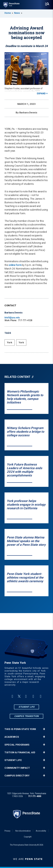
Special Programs (17, 745)
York (10, 342)
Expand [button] (41, 94)
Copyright (28, 837)
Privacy (7, 831)
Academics (12, 737)
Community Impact (17, 768)
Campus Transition (26, 716)
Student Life (26, 707)
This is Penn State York (20, 729)
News (17, 13)
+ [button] (44, 729)
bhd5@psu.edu (12, 318)
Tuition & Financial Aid (20, 752)
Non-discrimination (23, 831)
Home (8, 13)
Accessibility (41, 831)
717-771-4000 (35, 796)
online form (15, 265)
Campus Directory (17, 776)
